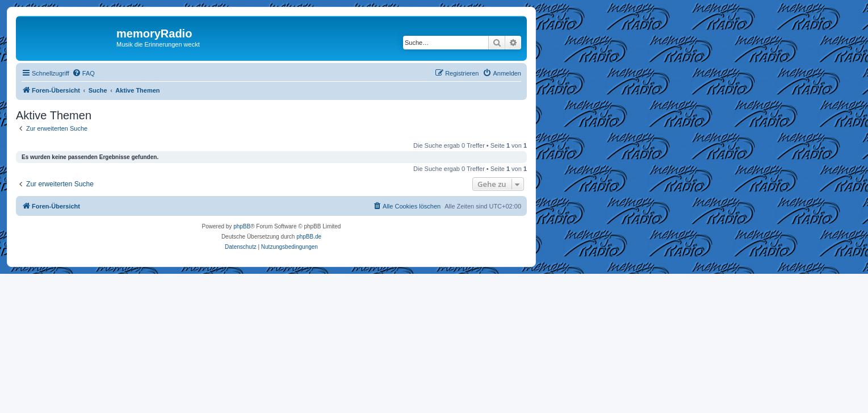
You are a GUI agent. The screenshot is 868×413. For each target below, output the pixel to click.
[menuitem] (83, 73)
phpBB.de (309, 237)
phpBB (242, 226)
